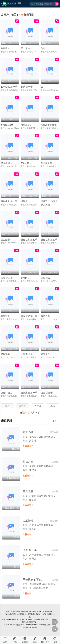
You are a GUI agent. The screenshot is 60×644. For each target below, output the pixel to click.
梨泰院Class (7, 125)
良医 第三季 (47, 393)
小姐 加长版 (27, 354)
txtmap (34, 627)
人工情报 (28, 521)
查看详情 (28, 446)
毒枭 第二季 (7, 278)
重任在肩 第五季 (29, 240)
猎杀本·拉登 (7, 163)
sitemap (28, 627)
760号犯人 (26, 163)
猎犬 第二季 (30, 550)
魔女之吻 (28, 491)
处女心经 (28, 432)
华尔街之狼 (46, 163)
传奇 (43, 48)
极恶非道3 (26, 125)
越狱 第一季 (27, 87)
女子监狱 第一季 (9, 87)
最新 (49, 625)
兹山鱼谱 (5, 240)
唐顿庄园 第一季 (29, 393)
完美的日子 (26, 278)
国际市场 (45, 278)
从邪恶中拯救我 (49, 125)
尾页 (53, 406)
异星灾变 (5, 316)
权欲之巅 (28, 462)
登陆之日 (45, 354)
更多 (56, 421)
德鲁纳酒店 (6, 393)
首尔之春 (45, 316)
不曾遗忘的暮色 (32, 580)
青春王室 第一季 (29, 316)
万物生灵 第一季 (9, 201)
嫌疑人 (24, 201)
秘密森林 (5, 48)
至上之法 (25, 48)
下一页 (38, 406)
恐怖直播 (5, 354)
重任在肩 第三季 (49, 240)
